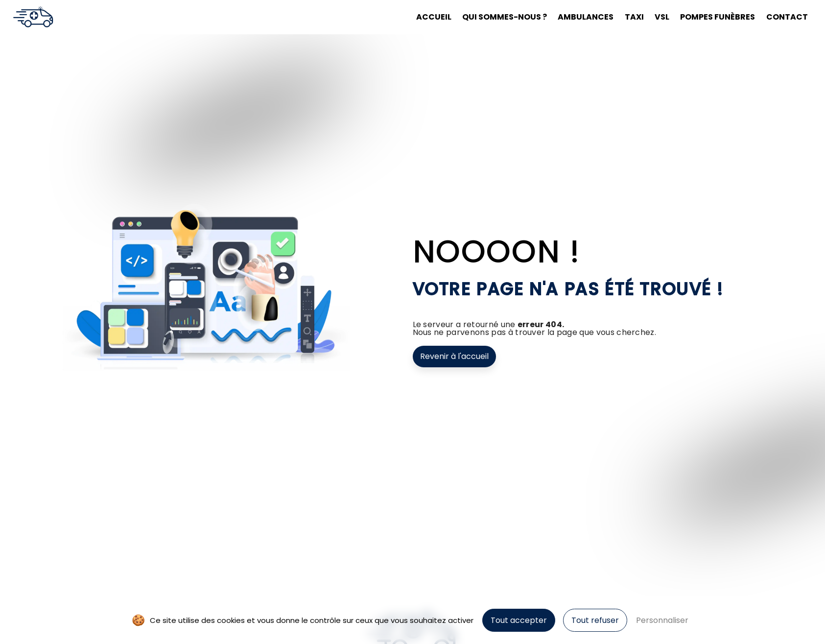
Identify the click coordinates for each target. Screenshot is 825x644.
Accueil (434, 17)
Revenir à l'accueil (454, 356)
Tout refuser (595, 620)
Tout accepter (519, 620)
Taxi (634, 17)
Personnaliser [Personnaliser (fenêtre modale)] (662, 620)
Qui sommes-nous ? (505, 17)
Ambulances (586, 17)
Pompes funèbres (718, 17)
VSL (662, 17)
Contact (787, 17)
